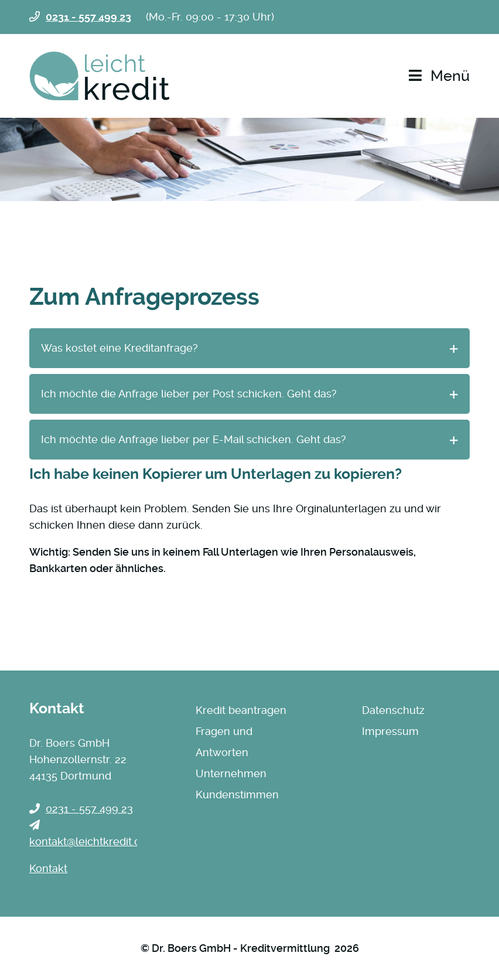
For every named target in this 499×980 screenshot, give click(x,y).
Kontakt (48, 868)
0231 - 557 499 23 (88, 17)
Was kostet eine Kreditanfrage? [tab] (119, 348)
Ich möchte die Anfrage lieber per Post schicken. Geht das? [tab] (189, 394)
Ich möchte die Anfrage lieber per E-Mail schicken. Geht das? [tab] (194, 439)
